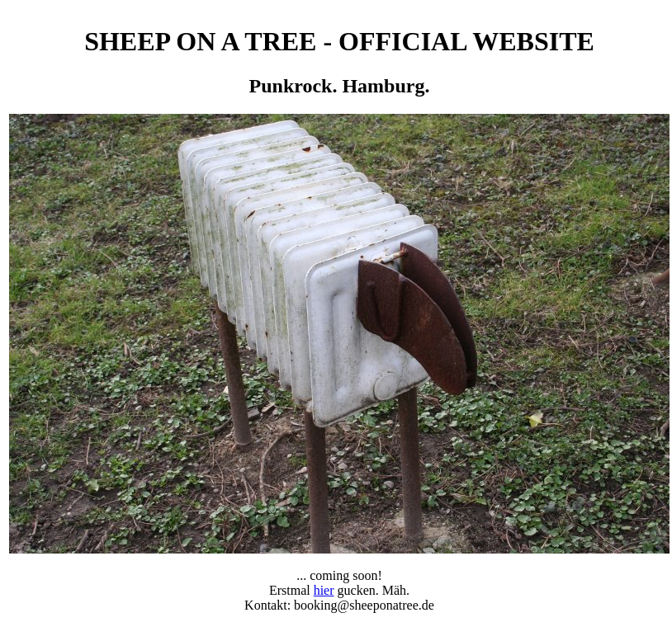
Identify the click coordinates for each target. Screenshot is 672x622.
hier (324, 590)
